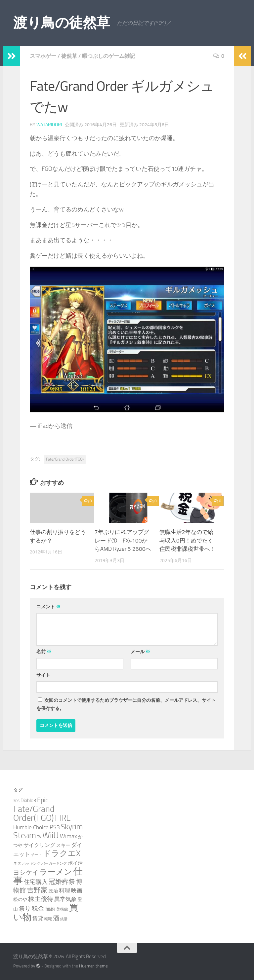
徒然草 (69, 56)
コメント (48, 607)
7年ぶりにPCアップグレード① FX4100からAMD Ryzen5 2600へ (123, 540)
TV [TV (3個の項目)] (39, 837)
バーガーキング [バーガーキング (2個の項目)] (54, 864)
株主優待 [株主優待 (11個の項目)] (41, 899)
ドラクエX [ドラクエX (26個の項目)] (62, 853)
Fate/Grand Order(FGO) (65, 459)
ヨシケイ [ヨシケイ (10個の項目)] (26, 873)
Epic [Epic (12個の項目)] (43, 800)
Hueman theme (93, 966)
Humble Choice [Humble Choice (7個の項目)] (31, 827)
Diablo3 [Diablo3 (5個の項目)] (28, 801)
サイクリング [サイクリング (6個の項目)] (39, 845)
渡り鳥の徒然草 (62, 23)
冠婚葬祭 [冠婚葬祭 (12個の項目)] (62, 882)
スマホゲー (43, 56)
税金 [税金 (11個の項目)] (38, 908)
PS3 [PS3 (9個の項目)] (55, 827)
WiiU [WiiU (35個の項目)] (51, 835)
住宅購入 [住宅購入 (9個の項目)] (36, 882)
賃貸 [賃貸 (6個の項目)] (38, 918)
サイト (43, 675)
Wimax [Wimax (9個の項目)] (68, 836)
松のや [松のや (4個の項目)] (20, 900)
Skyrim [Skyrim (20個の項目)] (72, 827)
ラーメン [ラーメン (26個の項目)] (56, 872)
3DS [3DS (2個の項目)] (16, 801)
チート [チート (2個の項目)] (37, 855)
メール (140, 652)
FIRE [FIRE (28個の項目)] (63, 818)
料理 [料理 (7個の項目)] (64, 890)
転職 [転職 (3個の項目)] (48, 919)
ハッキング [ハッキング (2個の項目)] (31, 864)
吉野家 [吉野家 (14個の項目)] (37, 890)
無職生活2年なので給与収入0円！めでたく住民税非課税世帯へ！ (188, 540)
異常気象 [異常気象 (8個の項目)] (65, 899)
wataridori (49, 125)
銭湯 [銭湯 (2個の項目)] (64, 919)
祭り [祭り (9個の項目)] (25, 909)
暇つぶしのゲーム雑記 (108, 56)
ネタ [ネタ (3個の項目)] (17, 863)
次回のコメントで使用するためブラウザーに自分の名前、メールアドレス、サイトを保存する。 (126, 704)
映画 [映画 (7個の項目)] (77, 890)
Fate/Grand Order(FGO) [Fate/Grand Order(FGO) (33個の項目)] (34, 813)
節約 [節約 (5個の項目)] (50, 909)
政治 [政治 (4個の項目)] (53, 891)
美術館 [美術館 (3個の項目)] (62, 909)
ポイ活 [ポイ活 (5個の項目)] (75, 863)
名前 (44, 652)
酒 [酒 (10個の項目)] (56, 918)
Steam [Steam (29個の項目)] (25, 835)
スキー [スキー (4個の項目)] (63, 845)
